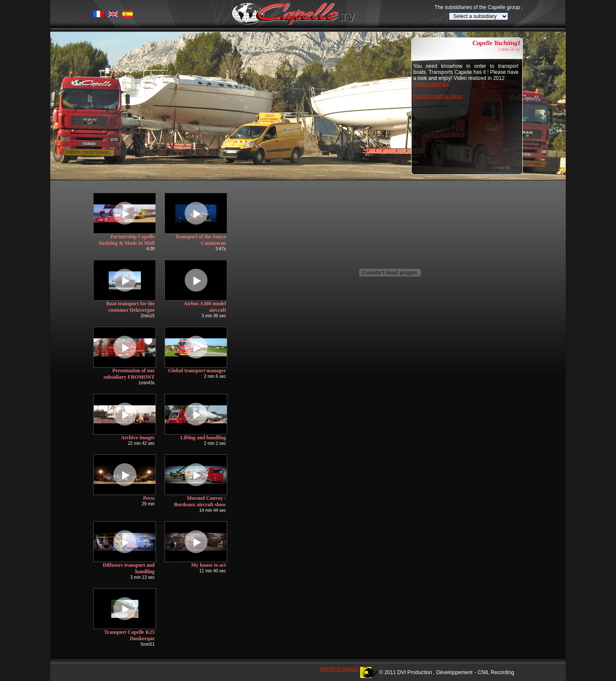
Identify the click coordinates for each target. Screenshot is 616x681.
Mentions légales (339, 669)
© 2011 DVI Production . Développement (426, 672)
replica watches (431, 84)
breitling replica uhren (438, 96)
